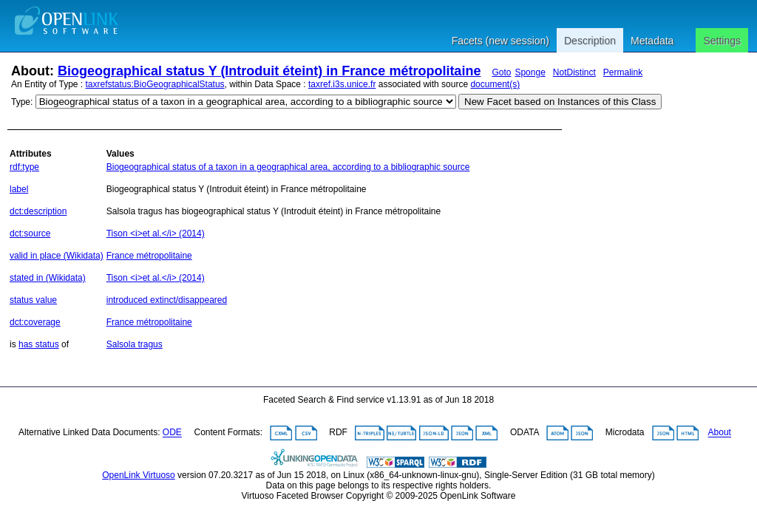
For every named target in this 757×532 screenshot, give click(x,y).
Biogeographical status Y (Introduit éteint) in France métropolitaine (269, 71)
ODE (172, 433)
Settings (722, 41)
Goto (501, 72)
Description (590, 41)
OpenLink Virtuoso (139, 475)
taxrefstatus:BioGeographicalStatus (155, 84)
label (19, 189)
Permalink (623, 72)
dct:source (30, 233)
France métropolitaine (149, 256)
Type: (22, 102)
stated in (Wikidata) (48, 278)
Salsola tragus (135, 344)
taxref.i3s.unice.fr (342, 84)
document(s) (495, 84)
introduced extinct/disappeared (167, 300)
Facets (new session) (500, 41)
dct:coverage (35, 322)
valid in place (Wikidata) (57, 256)
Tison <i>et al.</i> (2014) (156, 233)
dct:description (38, 211)
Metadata (652, 41)
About (720, 433)
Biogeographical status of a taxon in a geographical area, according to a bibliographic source (288, 167)
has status (39, 344)
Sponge (530, 72)
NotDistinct (574, 72)
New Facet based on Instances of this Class (560, 102)
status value (33, 300)
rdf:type (24, 167)
